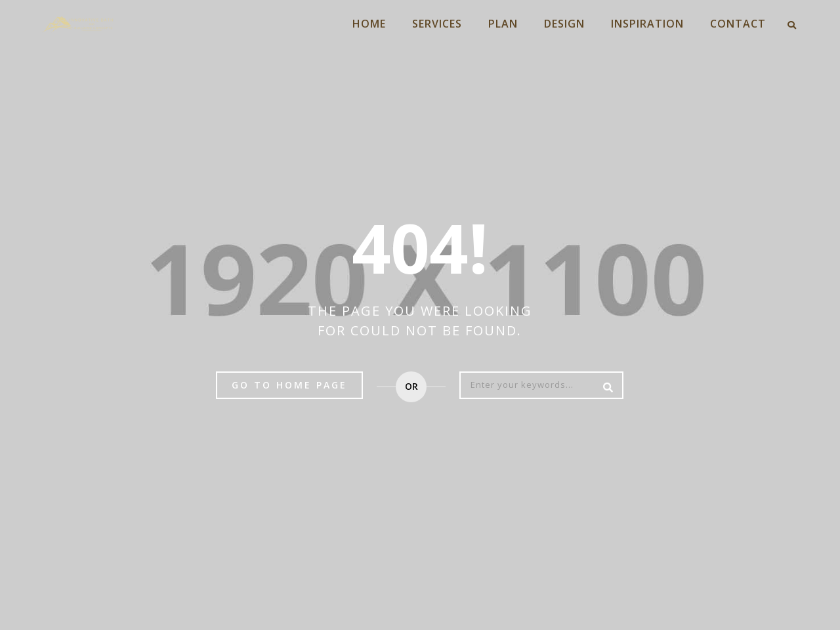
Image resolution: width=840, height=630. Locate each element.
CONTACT (738, 24)
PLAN (503, 24)
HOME (369, 24)
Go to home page (289, 385)
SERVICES (437, 24)
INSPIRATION (647, 24)
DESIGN (564, 24)
